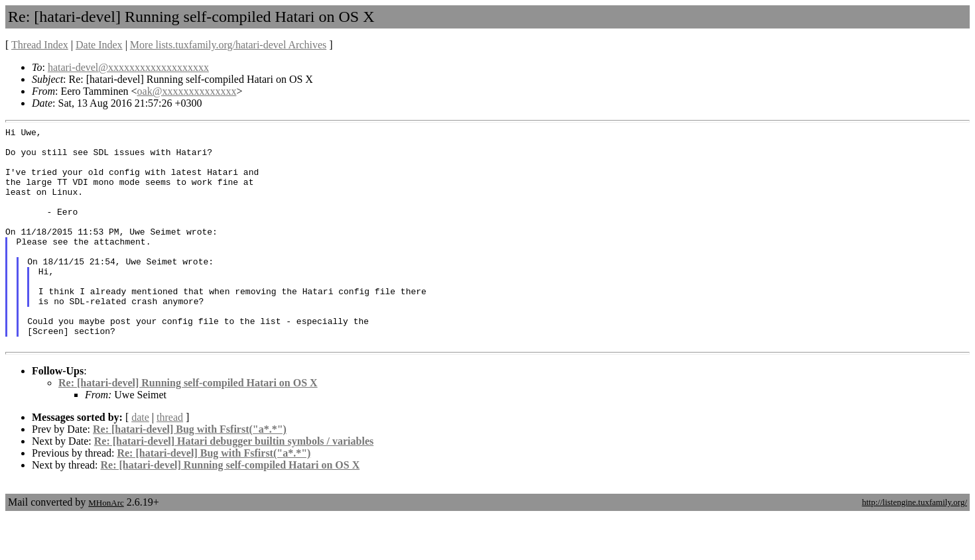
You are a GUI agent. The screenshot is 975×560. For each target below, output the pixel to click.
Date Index (99, 45)
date (140, 461)
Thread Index (40, 45)
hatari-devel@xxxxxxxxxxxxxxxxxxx (128, 67)
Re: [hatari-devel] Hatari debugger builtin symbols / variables (234, 485)
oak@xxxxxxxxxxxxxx (187, 91)
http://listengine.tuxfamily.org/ (914, 546)
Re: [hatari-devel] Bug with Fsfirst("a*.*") (190, 473)
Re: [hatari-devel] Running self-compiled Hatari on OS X (188, 426)
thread (170, 461)
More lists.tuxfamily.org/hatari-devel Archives (228, 45)
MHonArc (106, 546)
